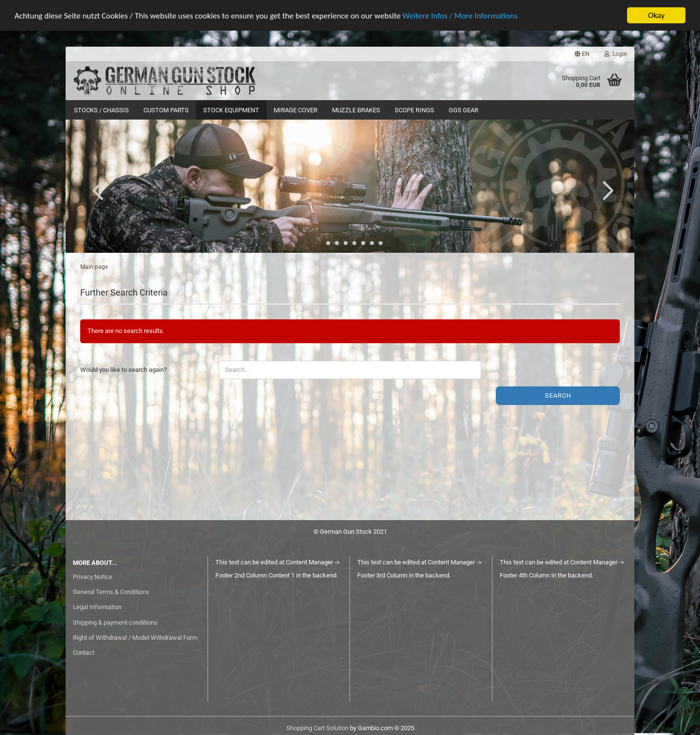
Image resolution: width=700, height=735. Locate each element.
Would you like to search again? (123, 370)
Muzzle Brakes (356, 110)
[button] (582, 54)
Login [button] (616, 54)
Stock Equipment (231, 110)
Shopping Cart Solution (317, 728)
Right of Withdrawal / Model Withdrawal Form (135, 638)
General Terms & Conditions (111, 592)
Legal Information (97, 607)
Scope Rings (414, 110)
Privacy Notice (93, 577)
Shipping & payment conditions (115, 622)
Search (558, 395)
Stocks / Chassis (101, 110)
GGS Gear (464, 110)
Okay (656, 15)
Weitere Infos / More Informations (460, 16)
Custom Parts (166, 110)
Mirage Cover (296, 110)
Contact (84, 653)
